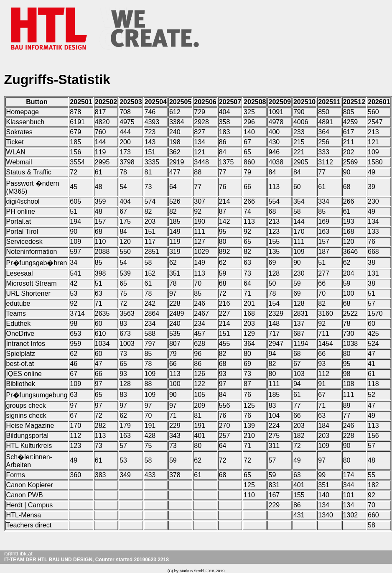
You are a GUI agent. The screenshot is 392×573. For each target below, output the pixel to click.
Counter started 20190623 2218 (132, 560)
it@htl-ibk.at (18, 554)
